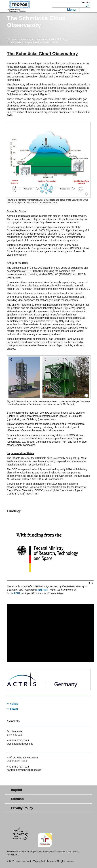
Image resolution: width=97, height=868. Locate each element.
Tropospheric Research (18, 6)
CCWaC (14, 709)
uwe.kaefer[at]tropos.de (20, 744)
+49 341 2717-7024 (18, 767)
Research (12, 39)
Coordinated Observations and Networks (28, 42)
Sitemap (17, 799)
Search (88, 5)
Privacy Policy (22, 808)
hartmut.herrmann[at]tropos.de (24, 770)
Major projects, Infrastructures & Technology (44, 39)
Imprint (17, 790)
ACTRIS (14, 704)
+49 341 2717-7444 (18, 740)
